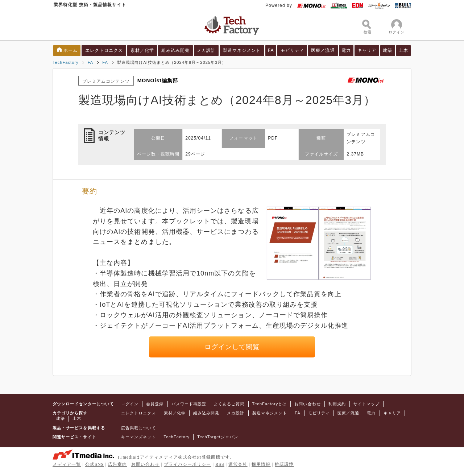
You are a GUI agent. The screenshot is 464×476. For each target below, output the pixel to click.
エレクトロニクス (104, 50)
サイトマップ (366, 404)
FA (271, 50)
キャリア (367, 50)
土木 (403, 50)
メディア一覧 (67, 464)
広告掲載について (139, 428)
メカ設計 (206, 50)
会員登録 (155, 404)
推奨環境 (284, 464)
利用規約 (337, 404)
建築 (388, 50)
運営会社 (238, 464)
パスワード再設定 (189, 404)
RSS (220, 464)
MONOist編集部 (158, 80)
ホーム (71, 50)
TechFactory (66, 62)
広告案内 (117, 464)
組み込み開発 (175, 50)
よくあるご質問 (229, 404)
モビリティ (292, 50)
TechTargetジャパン (218, 437)
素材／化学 (142, 50)
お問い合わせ (307, 404)
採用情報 (261, 464)
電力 (346, 50)
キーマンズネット (139, 437)
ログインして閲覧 (232, 347)
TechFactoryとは (270, 404)
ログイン (130, 404)
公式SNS (94, 464)
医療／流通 (323, 50)
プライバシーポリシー (188, 464)
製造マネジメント (242, 50)
